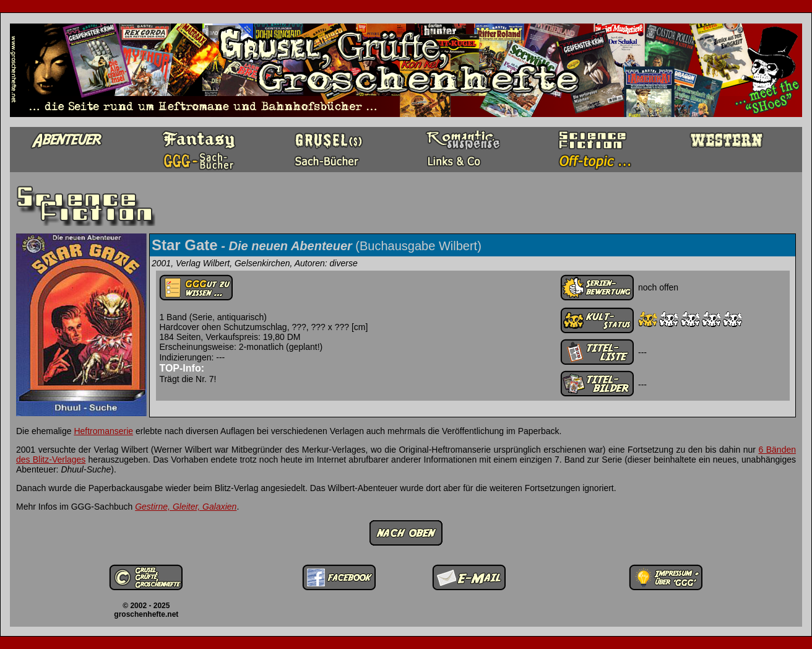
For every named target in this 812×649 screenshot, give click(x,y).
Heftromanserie (103, 431)
